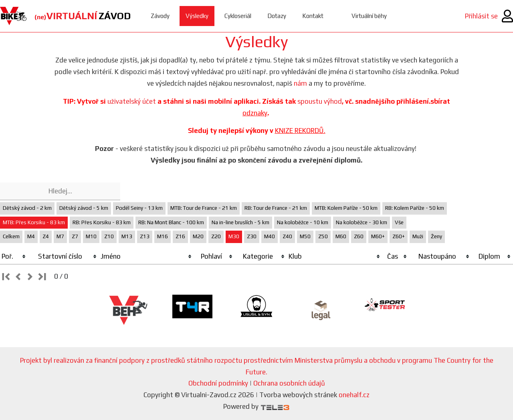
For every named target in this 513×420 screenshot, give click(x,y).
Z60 (359, 236)
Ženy (436, 236)
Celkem (11, 236)
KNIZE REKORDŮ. (300, 131)
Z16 (180, 236)
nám (300, 83)
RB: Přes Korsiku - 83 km (102, 222)
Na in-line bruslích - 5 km (240, 222)
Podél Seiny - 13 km (139, 208)
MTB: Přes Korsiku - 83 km (34, 222)
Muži (418, 236)
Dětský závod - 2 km (27, 208)
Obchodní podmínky (218, 383)
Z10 (109, 236)
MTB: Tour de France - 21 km (204, 208)
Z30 (252, 236)
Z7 (75, 236)
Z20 (216, 236)
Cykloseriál (238, 16)
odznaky (255, 113)
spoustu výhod (320, 101)
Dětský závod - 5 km (84, 208)
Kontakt (313, 16)
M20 (198, 236)
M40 (270, 236)
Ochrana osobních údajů (289, 383)
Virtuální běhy (369, 16)
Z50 (323, 236)
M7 (60, 236)
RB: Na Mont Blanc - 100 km (171, 222)
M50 (305, 236)
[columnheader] (14, 257)
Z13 (145, 236)
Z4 (46, 236)
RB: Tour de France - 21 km (276, 208)
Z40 (287, 236)
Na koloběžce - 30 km (362, 222)
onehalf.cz (354, 395)
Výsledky (197, 16)
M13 (127, 236)
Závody (160, 16)
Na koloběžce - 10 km (303, 222)
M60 (341, 236)
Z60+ (399, 236)
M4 (31, 236)
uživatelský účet (132, 101)
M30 (234, 236)
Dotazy (277, 16)
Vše (399, 222)
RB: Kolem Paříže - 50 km (415, 208)
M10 (91, 236)
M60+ (378, 236)
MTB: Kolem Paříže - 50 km (346, 208)
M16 (163, 236)
